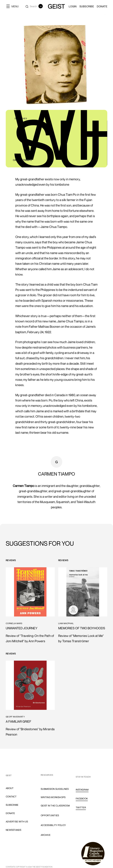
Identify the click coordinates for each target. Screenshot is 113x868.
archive (46, 835)
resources (47, 775)
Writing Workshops (53, 797)
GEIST (9, 775)
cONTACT (11, 797)
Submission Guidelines (55, 789)
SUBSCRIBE (87, 6)
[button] (14, 6)
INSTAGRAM (82, 790)
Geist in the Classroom (55, 806)
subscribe (12, 805)
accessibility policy (53, 825)
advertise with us (17, 822)
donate (10, 813)
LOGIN (73, 6)
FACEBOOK (82, 799)
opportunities (50, 815)
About (10, 788)
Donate (102, 6)
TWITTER (81, 807)
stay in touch (83, 777)
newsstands (14, 830)
